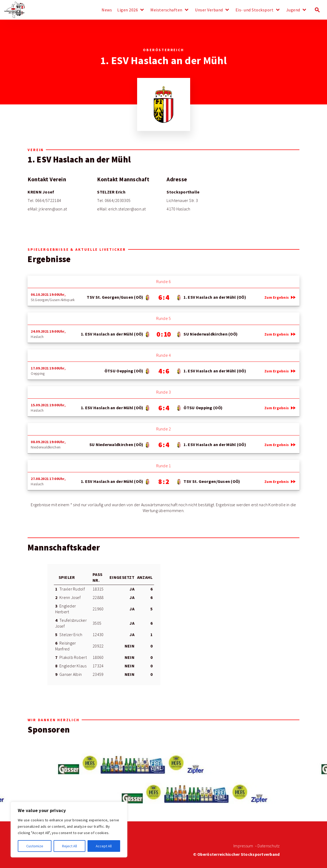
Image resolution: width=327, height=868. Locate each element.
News (107, 10)
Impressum (243, 846)
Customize (35, 846)
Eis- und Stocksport (255, 10)
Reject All (69, 846)
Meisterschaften (166, 10)
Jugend (293, 10)
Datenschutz (269, 846)
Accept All (104, 846)
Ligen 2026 (128, 10)
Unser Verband (209, 10)
